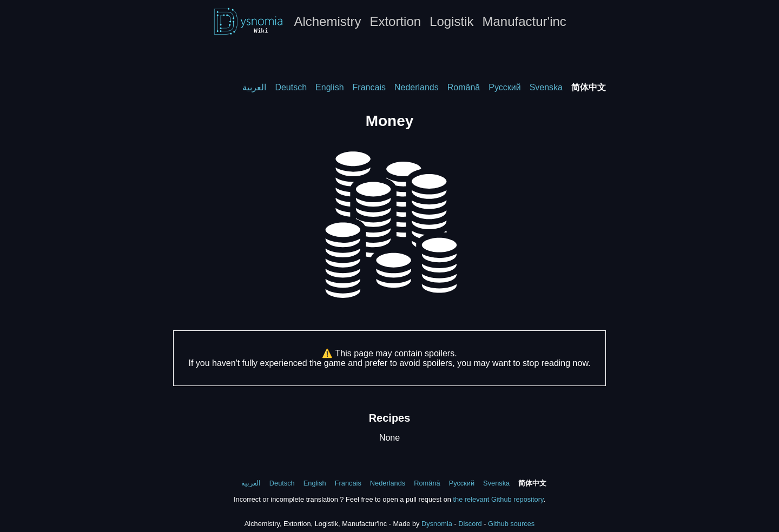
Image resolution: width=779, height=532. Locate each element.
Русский (504, 87)
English (329, 87)
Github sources (511, 524)
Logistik (451, 21)
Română (464, 87)
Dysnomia (437, 524)
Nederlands (417, 87)
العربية (254, 87)
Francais (369, 87)
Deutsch (291, 87)
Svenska (546, 87)
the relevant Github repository (498, 499)
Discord (470, 524)
